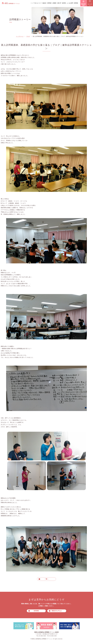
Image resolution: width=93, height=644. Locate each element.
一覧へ (47, 579)
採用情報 (76, 3)
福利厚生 (64, 3)
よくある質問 (70, 3)
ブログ (28, 36)
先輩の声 (59, 3)
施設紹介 (45, 3)
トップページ (20, 36)
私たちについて (38, 3)
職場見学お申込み (57, 611)
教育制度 (49, 3)
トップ (32, 3)
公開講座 (54, 3)
